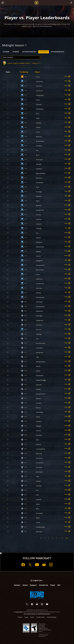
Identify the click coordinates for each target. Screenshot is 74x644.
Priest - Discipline (8, 57)
